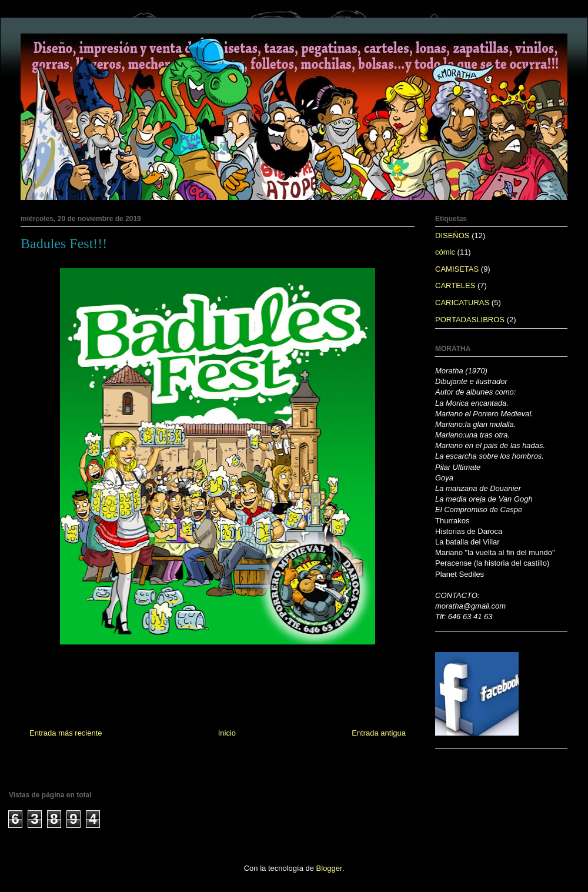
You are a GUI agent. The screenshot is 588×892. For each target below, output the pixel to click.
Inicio (227, 733)
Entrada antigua (379, 733)
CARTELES (455, 285)
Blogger (329, 868)
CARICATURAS (462, 303)
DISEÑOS (452, 235)
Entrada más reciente (66, 733)
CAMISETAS (457, 269)
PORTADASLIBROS (470, 320)
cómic (445, 252)
